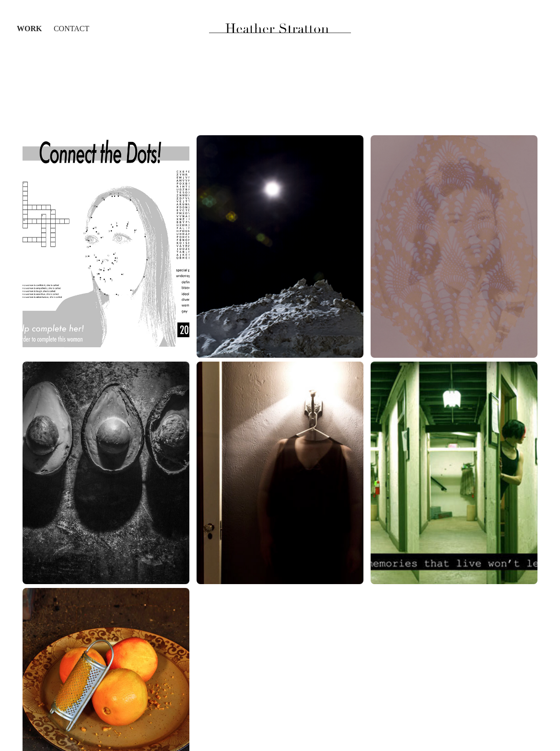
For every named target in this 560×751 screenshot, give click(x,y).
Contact (71, 29)
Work (29, 29)
